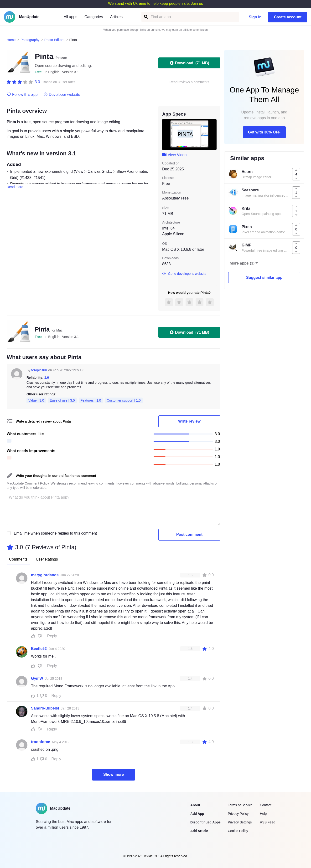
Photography (30, 40)
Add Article (199, 831)
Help (263, 814)
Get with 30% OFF (264, 132)
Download (189, 63)
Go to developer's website (184, 274)
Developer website (62, 95)
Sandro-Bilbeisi (45, 708)
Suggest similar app (264, 278)
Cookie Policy (238, 831)
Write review (189, 421)
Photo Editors (54, 40)
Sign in (255, 17)
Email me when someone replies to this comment (55, 533)
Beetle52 (39, 649)
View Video (174, 155)
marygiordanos (45, 575)
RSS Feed (267, 822)
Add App (197, 814)
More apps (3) (242, 263)
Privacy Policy (238, 814)
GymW (37, 678)
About (195, 805)
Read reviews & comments (189, 82)
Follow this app (22, 95)
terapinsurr (39, 370)
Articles (116, 17)
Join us (197, 3)
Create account (288, 17)
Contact (265, 805)
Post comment (189, 534)
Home (11, 40)
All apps (70, 17)
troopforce (41, 742)
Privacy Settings (240, 822)
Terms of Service (240, 805)
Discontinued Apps (205, 822)
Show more (114, 774)
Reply (52, 636)
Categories (94, 17)
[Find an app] (146, 17)
